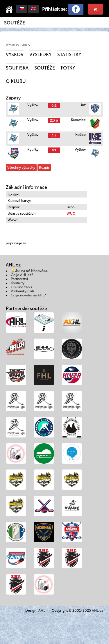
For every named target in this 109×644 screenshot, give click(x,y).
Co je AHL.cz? (22, 275)
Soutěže (15, 23)
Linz (83, 105)
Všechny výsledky (21, 168)
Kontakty (18, 283)
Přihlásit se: (55, 9)
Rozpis (44, 168)
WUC (71, 214)
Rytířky (33, 150)
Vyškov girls (18, 45)
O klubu (16, 81)
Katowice (78, 120)
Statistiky (69, 55)
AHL (42, 611)
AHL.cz (98, 611)
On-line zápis (21, 287)
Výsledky (40, 55)
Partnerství (19, 279)
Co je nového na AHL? (28, 295)
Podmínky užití (22, 291)
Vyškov (15, 55)
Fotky (68, 68)
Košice (81, 135)
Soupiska (17, 68)
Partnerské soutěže (26, 308)
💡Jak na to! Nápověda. (29, 271)
